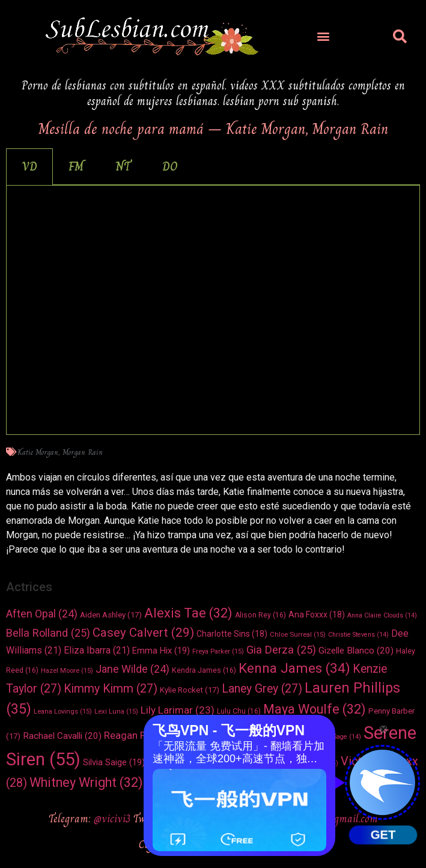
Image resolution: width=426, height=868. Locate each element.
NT (123, 167)
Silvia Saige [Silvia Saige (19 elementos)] (114, 762)
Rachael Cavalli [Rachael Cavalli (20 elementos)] (62, 736)
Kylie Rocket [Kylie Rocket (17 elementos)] (190, 690)
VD (29, 167)
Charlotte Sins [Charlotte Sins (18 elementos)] (232, 634)
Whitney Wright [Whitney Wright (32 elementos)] (86, 782)
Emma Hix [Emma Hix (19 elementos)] (161, 651)
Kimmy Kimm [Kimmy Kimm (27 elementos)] (111, 689)
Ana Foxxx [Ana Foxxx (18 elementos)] (317, 615)
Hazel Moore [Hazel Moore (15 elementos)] (67, 670)
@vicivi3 (114, 818)
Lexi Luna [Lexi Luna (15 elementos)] (116, 711)
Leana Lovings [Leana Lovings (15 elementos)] (63, 711)
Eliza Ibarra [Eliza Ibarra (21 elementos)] (97, 650)
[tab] (29, 167)
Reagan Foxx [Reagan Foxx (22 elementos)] (143, 736)
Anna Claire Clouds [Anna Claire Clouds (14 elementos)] (382, 615)
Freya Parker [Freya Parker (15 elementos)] (218, 651)
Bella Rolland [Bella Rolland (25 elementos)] (48, 633)
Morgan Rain (83, 452)
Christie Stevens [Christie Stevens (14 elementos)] (358, 635)
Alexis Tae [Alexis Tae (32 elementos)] (188, 613)
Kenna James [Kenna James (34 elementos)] (294, 668)
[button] (324, 36)
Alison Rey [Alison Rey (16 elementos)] (260, 615)
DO (170, 167)
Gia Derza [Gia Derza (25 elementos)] (281, 650)
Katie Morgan (38, 452)
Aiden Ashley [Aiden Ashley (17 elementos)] (111, 615)
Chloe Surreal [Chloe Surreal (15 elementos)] (298, 634)
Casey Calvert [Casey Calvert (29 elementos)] (143, 633)
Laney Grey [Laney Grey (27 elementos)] (262, 689)
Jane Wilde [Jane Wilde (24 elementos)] (132, 669)
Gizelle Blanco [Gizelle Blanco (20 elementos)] (356, 651)
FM (76, 167)
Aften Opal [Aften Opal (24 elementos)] (42, 614)
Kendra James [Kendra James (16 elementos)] (204, 670)
